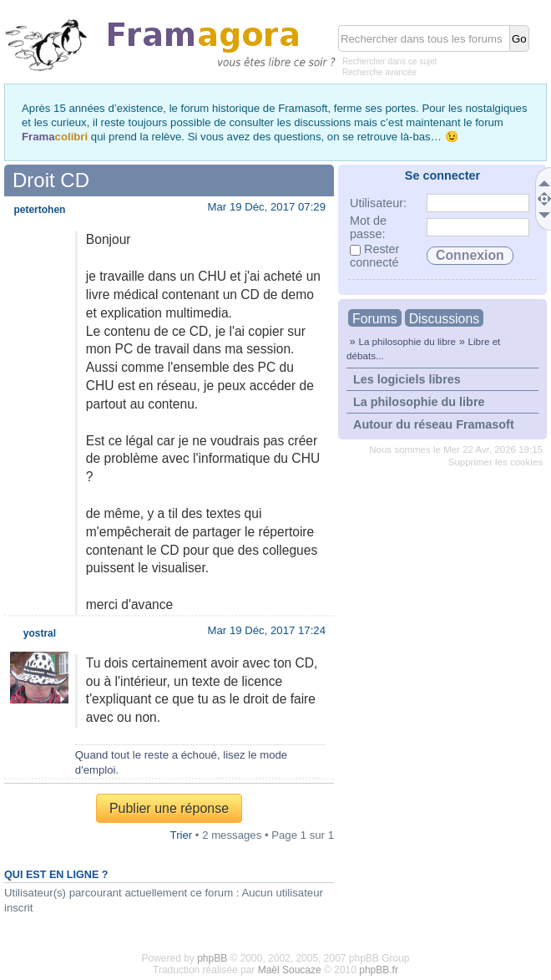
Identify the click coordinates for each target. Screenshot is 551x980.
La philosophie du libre (407, 341)
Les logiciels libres (407, 379)
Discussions (444, 319)
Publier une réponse (169, 808)
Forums (375, 319)
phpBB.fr (379, 970)
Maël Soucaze (290, 970)
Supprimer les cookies (495, 462)
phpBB (212, 958)
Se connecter (442, 175)
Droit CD (51, 180)
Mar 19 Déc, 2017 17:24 (267, 630)
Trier (182, 835)
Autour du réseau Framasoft (434, 424)
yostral (40, 633)
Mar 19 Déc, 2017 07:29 (267, 207)
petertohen (39, 210)
